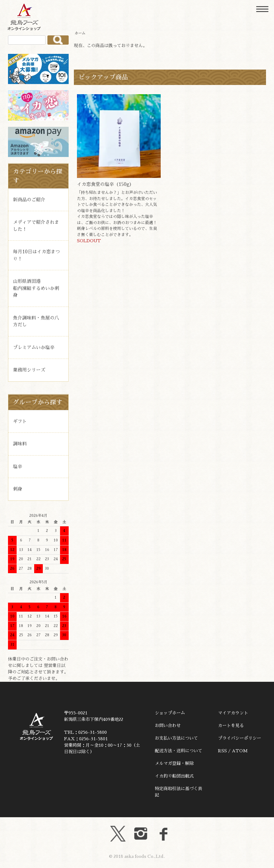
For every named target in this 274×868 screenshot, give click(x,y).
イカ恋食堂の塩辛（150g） (105, 184)
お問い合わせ (168, 725)
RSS (222, 751)
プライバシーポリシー (240, 738)
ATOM (240, 751)
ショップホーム (170, 713)
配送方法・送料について (179, 751)
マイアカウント (233, 713)
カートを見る (231, 725)
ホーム (80, 33)
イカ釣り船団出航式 (174, 776)
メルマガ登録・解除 (174, 763)
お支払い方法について (176, 738)
